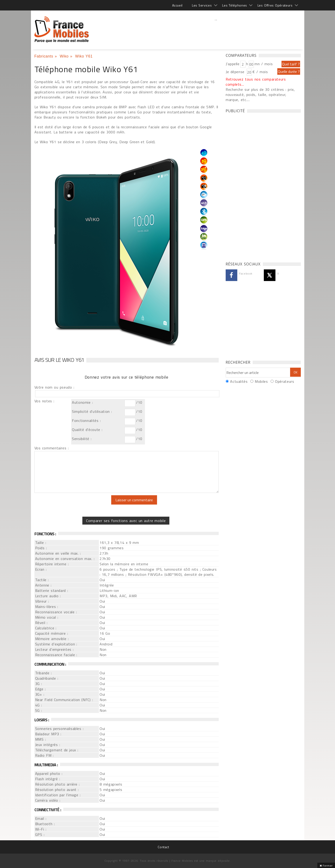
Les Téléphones (235, 5)
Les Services (202, 5)
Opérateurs (285, 381)
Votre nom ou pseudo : (54, 387)
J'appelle (233, 64)
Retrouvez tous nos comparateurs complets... (256, 82)
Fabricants (44, 56)
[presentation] (73, 504)
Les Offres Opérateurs (275, 5)
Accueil (177, 5)
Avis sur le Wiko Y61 (59, 360)
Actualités (239, 381)
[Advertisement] (216, 29)
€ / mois (260, 72)
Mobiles (261, 381)
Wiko (64, 56)
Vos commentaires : (52, 448)
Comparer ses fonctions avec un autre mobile (126, 521)
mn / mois (264, 64)
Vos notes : (44, 401)
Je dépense (236, 72)
